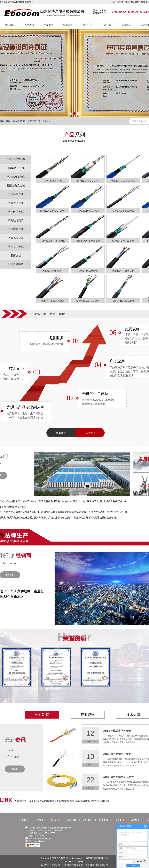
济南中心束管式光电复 (53, 301)
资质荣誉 (68, 25)
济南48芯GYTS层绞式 (88, 301)
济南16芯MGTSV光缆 (88, 211)
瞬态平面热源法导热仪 (80, 801)
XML (132, 2)
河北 (83, 865)
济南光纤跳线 (16, 264)
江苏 (74, 865)
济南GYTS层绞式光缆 (123, 301)
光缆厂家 (32, 121)
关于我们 (29, 25)
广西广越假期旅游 (48, 801)
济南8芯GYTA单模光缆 (53, 241)
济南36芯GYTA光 (53, 181)
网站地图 (120, 2)
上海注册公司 (34, 801)
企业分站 (112, 2)
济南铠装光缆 (16, 229)
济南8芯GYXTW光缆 (123, 241)
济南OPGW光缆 (16, 159)
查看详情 (61, 433)
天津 (88, 865)
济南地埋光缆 (16, 220)
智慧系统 (95, 801)
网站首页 (10, 25)
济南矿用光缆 (16, 212)
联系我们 (90, 433)
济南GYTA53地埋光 (88, 271)
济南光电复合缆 (16, 185)
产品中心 (56, 820)
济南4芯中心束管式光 (123, 271)
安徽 (78, 865)
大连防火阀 (104, 801)
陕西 (92, 865)
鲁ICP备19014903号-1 (74, 862)
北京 (64, 865)
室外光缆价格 (45, 121)
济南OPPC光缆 (16, 168)
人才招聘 (119, 820)
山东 (106, 865)
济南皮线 (16, 255)
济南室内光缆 (16, 247)
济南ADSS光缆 (16, 177)
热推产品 (45, 865)
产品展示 (48, 25)
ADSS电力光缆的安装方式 (119, 777)
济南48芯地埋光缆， (53, 271)
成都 (102, 865)
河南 (97, 865)
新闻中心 (87, 25)
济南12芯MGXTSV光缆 (123, 181)
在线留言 (126, 25)
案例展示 (88, 820)
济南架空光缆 (16, 194)
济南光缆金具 (16, 238)
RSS (127, 2)
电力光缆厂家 (19, 121)
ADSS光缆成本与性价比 (117, 731)
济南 (69, 865)
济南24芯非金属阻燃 (123, 211)
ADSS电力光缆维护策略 (117, 754)
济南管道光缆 (16, 203)
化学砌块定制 (63, 801)
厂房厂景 (107, 25)
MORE (10, 575)
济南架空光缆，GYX (88, 181)
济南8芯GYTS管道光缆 (88, 241)
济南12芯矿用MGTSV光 (53, 211)
